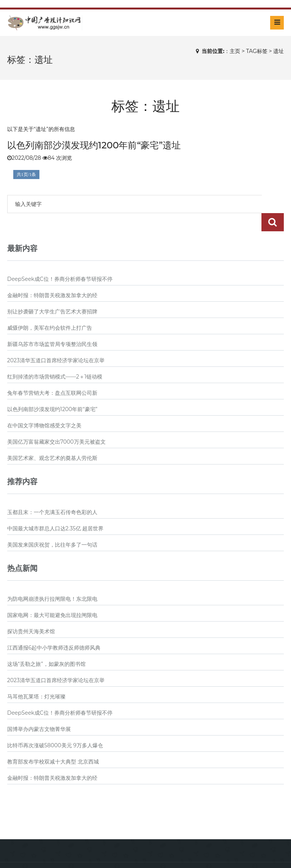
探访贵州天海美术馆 (31, 613)
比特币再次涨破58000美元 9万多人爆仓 (55, 727)
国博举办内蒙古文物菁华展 (39, 711)
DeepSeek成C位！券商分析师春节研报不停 (60, 261)
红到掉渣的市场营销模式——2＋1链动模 (55, 358)
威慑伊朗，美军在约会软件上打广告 (50, 310)
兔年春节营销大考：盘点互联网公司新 (52, 375)
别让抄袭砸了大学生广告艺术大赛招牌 (52, 293)
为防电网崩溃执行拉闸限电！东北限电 (52, 581)
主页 (235, 51)
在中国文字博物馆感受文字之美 (44, 407)
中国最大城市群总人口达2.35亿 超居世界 (56, 510)
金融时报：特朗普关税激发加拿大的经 (52, 277)
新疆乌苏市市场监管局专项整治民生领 (52, 326)
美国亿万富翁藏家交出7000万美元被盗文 (56, 424)
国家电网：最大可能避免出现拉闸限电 (52, 597)
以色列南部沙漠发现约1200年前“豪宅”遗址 (94, 145)
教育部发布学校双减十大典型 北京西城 (53, 743)
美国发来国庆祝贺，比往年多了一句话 (52, 527)
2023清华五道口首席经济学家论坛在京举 (56, 342)
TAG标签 (257, 51)
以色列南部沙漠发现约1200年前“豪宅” (52, 391)
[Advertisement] (145, 795)
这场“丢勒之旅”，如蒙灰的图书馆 (46, 646)
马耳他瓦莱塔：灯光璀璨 (36, 678)
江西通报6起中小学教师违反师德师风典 (54, 630)
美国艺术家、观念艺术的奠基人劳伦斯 (52, 440)
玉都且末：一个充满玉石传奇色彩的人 (52, 494)
